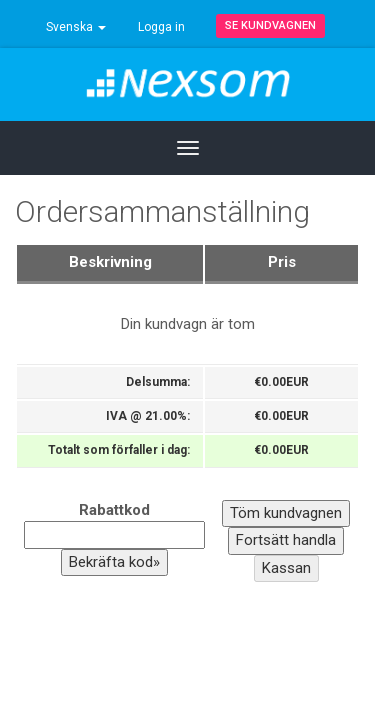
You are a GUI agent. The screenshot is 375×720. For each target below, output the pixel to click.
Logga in (161, 27)
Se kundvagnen (270, 25)
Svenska (76, 27)
